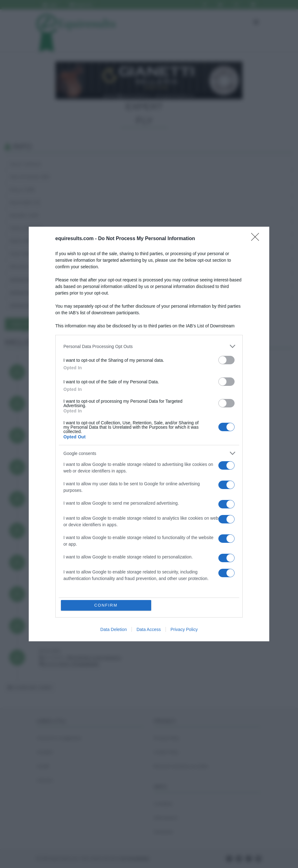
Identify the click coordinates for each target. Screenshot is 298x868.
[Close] (257, 239)
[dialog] (149, 434)
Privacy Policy (184, 629)
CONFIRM (106, 605)
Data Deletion (114, 629)
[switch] (226, 360)
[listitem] (149, 346)
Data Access (149, 629)
